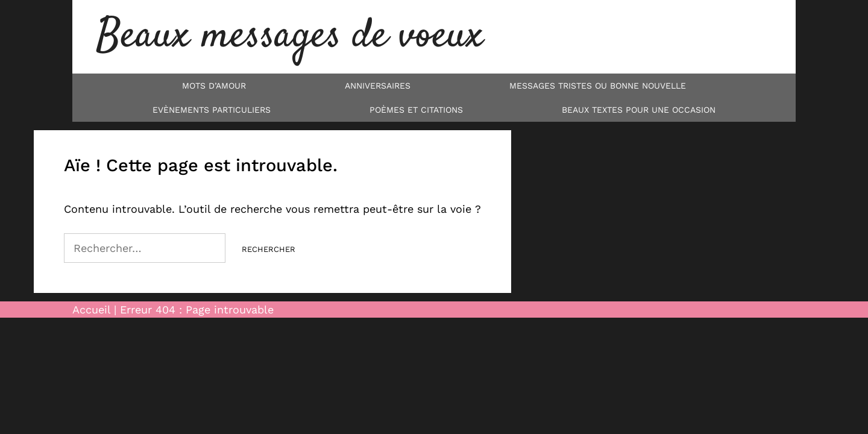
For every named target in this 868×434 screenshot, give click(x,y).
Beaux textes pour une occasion (639, 110)
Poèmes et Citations (416, 110)
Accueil (91, 310)
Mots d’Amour (214, 86)
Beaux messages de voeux (290, 36)
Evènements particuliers (212, 110)
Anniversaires (378, 86)
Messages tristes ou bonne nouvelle (598, 86)
